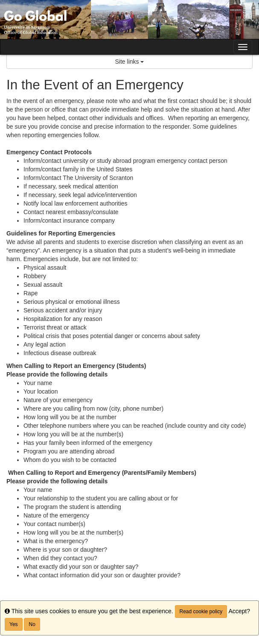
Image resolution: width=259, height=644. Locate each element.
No (32, 624)
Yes (14, 624)
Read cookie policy (201, 612)
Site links (130, 62)
